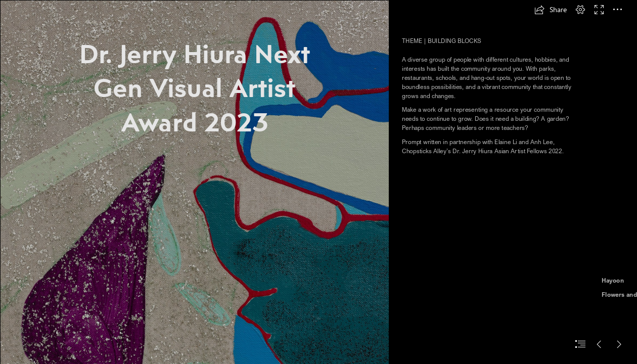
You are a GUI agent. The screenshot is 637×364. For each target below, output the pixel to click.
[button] (551, 10)
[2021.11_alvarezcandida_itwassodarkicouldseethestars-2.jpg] (194, 182)
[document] (318, 182)
